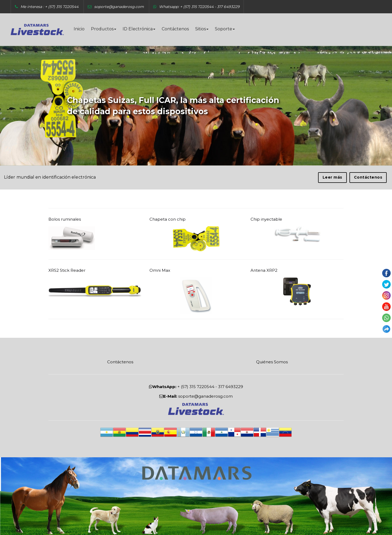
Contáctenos (175, 29)
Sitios (202, 29)
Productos (104, 29)
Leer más (332, 177)
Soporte (225, 29)
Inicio (79, 29)
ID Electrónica (139, 29)
